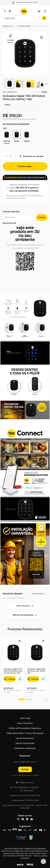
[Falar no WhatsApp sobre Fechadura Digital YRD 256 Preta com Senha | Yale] (43, 679)
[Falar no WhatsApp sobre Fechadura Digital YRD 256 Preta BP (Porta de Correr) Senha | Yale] (20, 679)
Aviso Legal (25, 718)
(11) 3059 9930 (34, 795)
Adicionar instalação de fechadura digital (24, 188)
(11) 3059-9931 (27, 791)
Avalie (44, 92)
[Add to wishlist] (41, 37)
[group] (10, 84)
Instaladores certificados (25, 748)
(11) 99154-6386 (32, 800)
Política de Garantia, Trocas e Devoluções (25, 733)
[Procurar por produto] (44, 18)
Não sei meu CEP (9, 223)
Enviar (25, 769)
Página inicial (8, 26)
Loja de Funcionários (25, 738)
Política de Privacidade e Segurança (25, 728)
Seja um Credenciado (25, 743)
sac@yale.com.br (27, 782)
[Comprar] (10, 679)
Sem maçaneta (41, 26)
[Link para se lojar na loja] (39, 11)
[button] (47, 84)
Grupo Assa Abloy (25, 723)
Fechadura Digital (24, 26)
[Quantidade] (8, 156)
